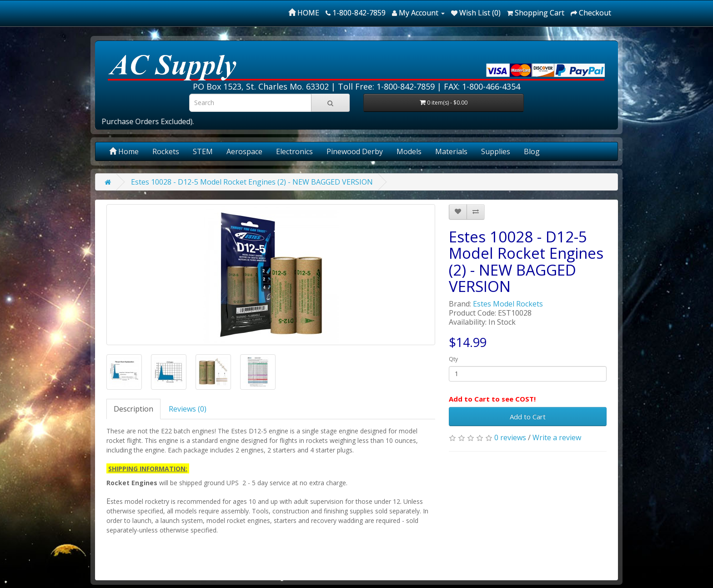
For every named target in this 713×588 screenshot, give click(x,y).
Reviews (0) (188, 409)
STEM (203, 151)
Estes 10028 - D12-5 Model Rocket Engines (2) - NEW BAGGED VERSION (252, 182)
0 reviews (510, 437)
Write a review (557, 437)
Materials (451, 151)
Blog (532, 151)
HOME (304, 13)
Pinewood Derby (355, 151)
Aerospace (244, 151)
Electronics (294, 151)
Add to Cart (528, 417)
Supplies (496, 151)
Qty (453, 359)
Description (133, 409)
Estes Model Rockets (508, 304)
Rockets (166, 151)
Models (409, 151)
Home (124, 151)
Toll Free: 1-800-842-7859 (386, 86)
